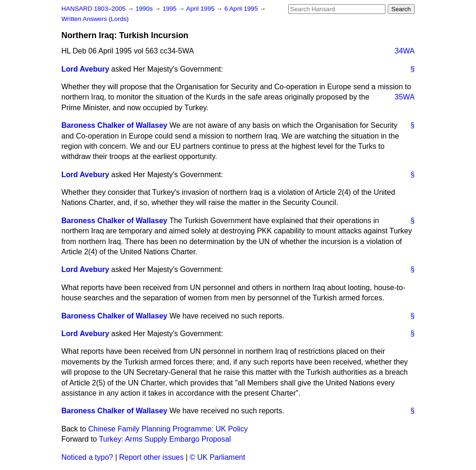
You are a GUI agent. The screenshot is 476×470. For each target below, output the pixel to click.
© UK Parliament (217, 457)
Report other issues (151, 457)
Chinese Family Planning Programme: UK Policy (168, 429)
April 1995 (201, 9)
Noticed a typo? (87, 457)
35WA (405, 97)
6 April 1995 (242, 9)
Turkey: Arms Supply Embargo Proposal (165, 439)
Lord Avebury (85, 69)
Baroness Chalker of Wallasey (114, 125)
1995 (171, 9)
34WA (405, 51)
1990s (145, 9)
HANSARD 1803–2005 (93, 9)
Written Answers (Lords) (95, 19)
